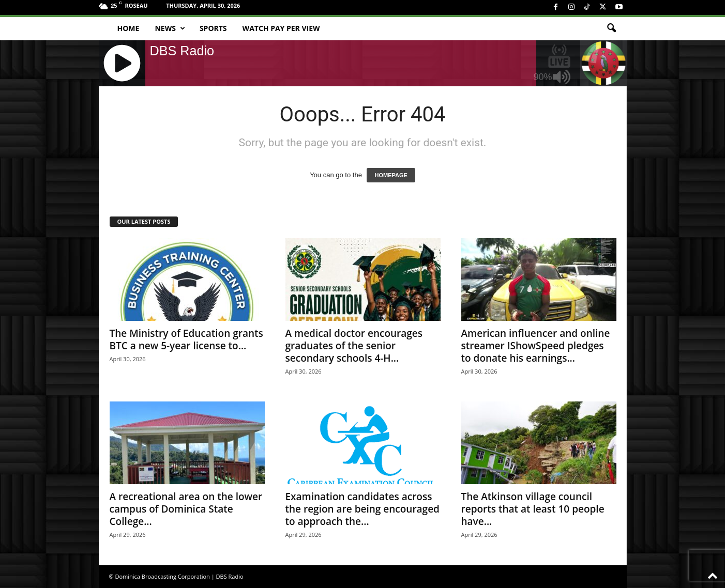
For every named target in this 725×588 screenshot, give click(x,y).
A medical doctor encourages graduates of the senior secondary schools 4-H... (354, 346)
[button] (611, 28)
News (170, 28)
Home (129, 28)
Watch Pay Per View (281, 28)
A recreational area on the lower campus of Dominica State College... (186, 509)
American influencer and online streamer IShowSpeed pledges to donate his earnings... (536, 346)
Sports (213, 28)
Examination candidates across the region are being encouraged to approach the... (362, 509)
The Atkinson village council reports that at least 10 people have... (533, 509)
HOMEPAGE (391, 175)
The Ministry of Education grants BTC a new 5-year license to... (186, 339)
